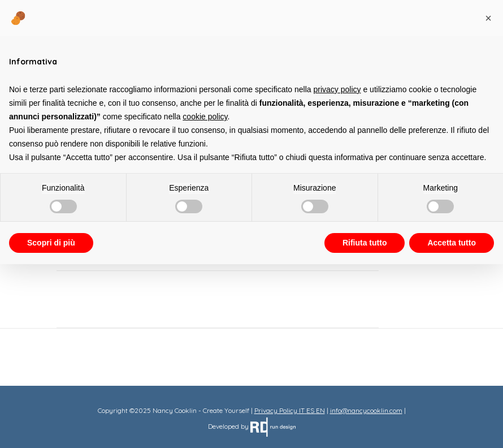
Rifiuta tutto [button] (365, 243)
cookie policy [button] (205, 117)
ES (310, 410)
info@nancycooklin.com (366, 410)
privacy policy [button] (337, 89)
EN (320, 410)
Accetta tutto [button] (452, 243)
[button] (488, 18)
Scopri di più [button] (51, 243)
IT (302, 410)
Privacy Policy (276, 410)
